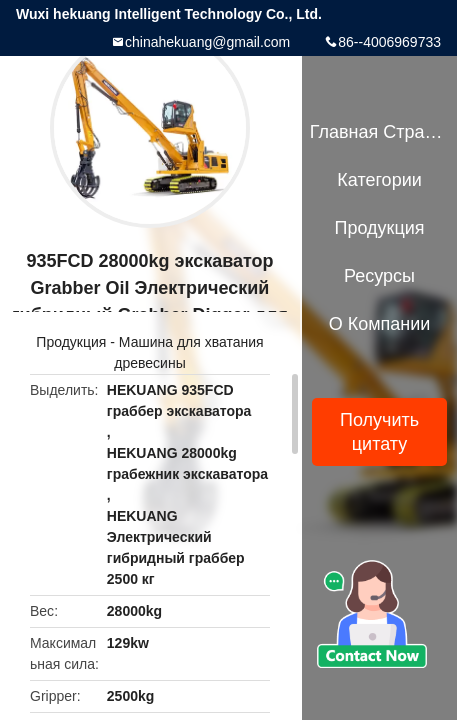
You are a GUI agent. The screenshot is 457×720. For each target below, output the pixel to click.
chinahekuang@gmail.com (207, 42)
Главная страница (380, 132)
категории (379, 180)
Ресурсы (379, 276)
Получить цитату (379, 432)
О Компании (380, 324)
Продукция (71, 342)
